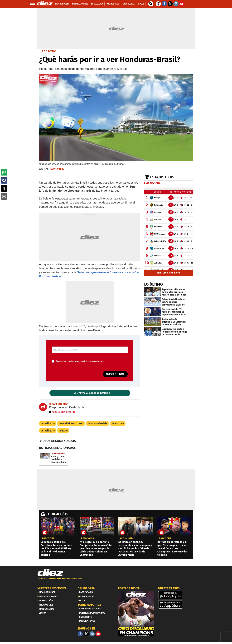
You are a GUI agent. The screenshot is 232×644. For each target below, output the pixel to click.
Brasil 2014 (48, 424)
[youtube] (98, 634)
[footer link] (116, 580)
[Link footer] (50, 573)
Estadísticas (162, 177)
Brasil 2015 (48, 431)
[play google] (176, 595)
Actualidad (126, 538)
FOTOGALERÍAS (57, 514)
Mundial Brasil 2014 (72, 424)
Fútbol (64, 431)
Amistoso (118, 424)
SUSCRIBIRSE (115, 374)
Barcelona (48, 538)
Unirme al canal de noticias (93, 393)
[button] (4, 172)
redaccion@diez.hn (62, 412)
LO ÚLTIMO (154, 284)
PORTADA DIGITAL (130, 588)
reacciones (87, 538)
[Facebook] (80, 634)
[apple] (176, 604)
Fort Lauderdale (98, 424)
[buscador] (151, 4)
